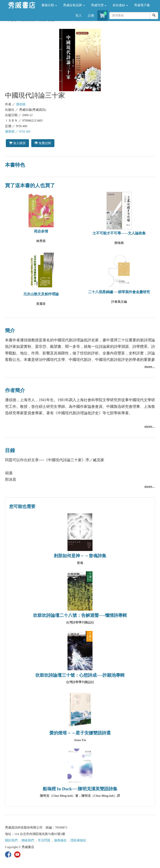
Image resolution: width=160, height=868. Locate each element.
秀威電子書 (142, 5)
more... (150, 367)
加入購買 (17, 143)
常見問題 (44, 840)
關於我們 (11, 840)
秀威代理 (99, 5)
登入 (79, 16)
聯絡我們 (28, 840)
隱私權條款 (78, 840)
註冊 (91, 16)
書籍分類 (49, 5)
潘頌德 (21, 104)
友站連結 (120, 5)
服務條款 (60, 840)
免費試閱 (43, 143)
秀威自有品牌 (74, 5)
